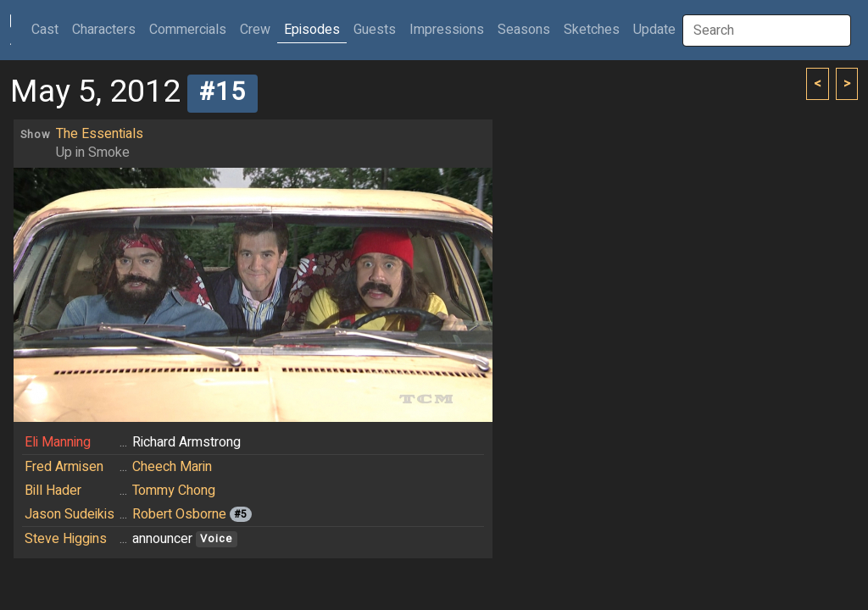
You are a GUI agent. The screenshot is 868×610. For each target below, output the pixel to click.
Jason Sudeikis (70, 514)
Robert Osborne (179, 514)
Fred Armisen (64, 467)
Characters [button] (104, 30)
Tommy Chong (174, 491)
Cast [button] (48, 29)
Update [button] (654, 30)
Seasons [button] (524, 30)
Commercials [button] (188, 30)
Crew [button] (255, 30)
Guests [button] (375, 30)
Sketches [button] (592, 30)
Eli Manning (58, 442)
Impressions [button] (447, 30)
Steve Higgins (66, 539)
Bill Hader (53, 491)
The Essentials (100, 134)
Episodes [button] (312, 30)
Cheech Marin (172, 467)
